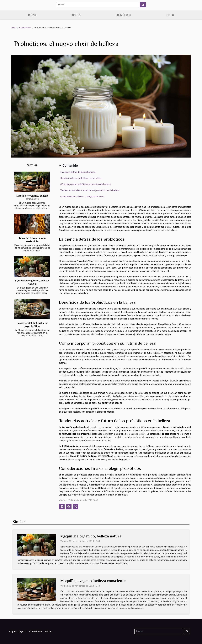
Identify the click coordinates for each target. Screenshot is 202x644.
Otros (170, 15)
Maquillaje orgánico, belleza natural (91, 536)
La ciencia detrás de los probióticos (78, 172)
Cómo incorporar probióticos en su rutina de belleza (85, 184)
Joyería (76, 15)
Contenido (70, 166)
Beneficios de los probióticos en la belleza (81, 178)
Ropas (32, 15)
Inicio (13, 28)
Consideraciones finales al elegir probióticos (82, 196)
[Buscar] (98, 5)
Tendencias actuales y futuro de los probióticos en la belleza (90, 190)
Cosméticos (123, 15)
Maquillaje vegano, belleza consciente (93, 581)
